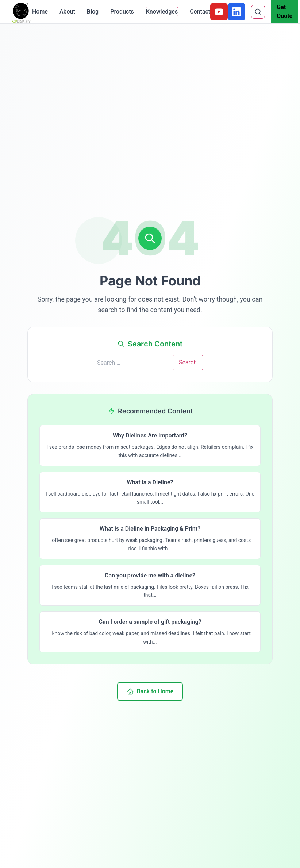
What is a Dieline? (150, 482)
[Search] (258, 12)
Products (122, 12)
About (67, 12)
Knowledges (162, 12)
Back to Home (150, 691)
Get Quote (284, 12)
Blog (93, 12)
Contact (200, 12)
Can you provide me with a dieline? (150, 575)
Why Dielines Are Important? (150, 435)
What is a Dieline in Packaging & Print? (150, 529)
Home (40, 12)
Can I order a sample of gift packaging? (150, 622)
